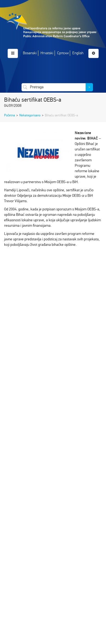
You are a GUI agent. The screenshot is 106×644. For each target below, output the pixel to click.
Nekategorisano (30, 115)
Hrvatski (47, 53)
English (78, 53)
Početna (10, 115)
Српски (63, 53)
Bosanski (30, 53)
